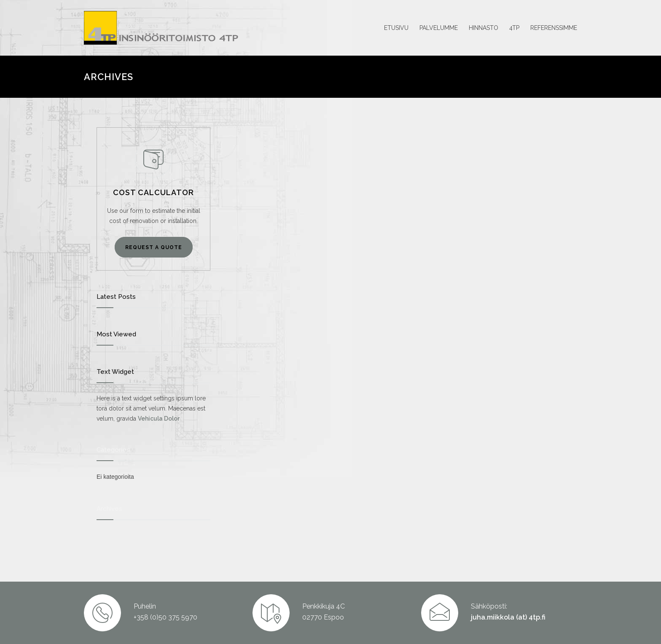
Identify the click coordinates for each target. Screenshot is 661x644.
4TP (514, 28)
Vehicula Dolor (159, 419)
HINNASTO (484, 28)
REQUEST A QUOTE (154, 247)
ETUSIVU (396, 28)
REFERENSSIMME (554, 28)
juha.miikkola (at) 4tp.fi (508, 617)
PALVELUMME (439, 28)
